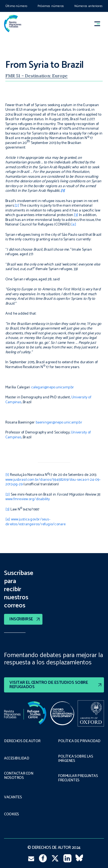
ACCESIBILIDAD (17, 759)
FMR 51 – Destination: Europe (37, 76)
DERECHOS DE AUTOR (22, 741)
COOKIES (12, 815)
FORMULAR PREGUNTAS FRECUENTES (78, 778)
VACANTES (13, 798)
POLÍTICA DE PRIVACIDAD (79, 741)
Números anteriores (89, 6)
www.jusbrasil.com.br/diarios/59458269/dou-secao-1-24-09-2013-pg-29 (53, 482)
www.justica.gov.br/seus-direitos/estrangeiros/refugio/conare (36, 522)
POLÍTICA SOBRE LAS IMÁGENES (75, 759)
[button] (100, 24)
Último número (16, 6)
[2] (17, 206)
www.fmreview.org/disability (28, 499)
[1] (7, 475)
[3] (76, 215)
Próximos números (51, 6)
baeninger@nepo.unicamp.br (59, 423)
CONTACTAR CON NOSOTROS (19, 776)
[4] (74, 225)
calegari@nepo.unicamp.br (53, 387)
